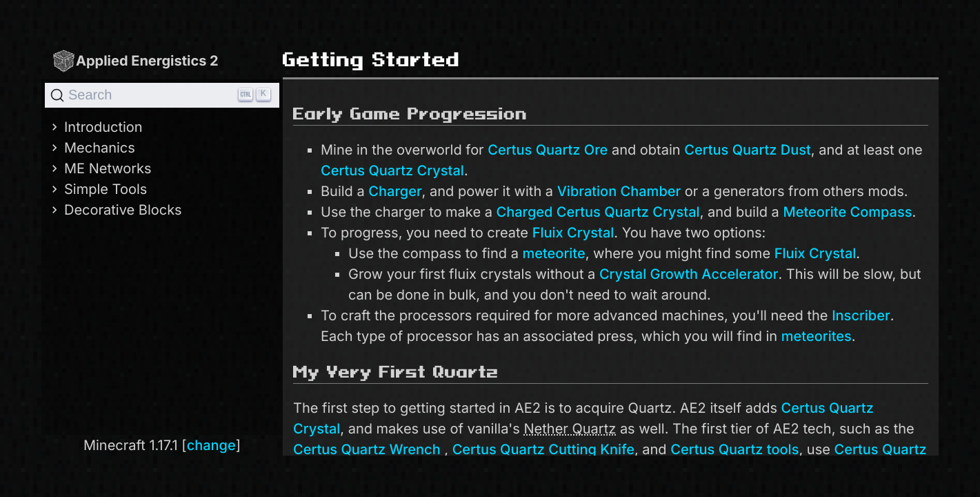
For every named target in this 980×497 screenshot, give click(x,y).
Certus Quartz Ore (548, 150)
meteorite (553, 253)
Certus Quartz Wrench (367, 449)
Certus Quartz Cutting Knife (543, 449)
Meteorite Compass (847, 212)
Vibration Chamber (619, 191)
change (211, 445)
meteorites (817, 336)
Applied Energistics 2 (135, 60)
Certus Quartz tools (734, 449)
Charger (395, 191)
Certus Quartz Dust (748, 150)
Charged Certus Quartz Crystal (598, 212)
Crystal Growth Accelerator (689, 274)
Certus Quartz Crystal (392, 170)
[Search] (162, 95)
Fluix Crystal (573, 233)
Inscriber (861, 315)
